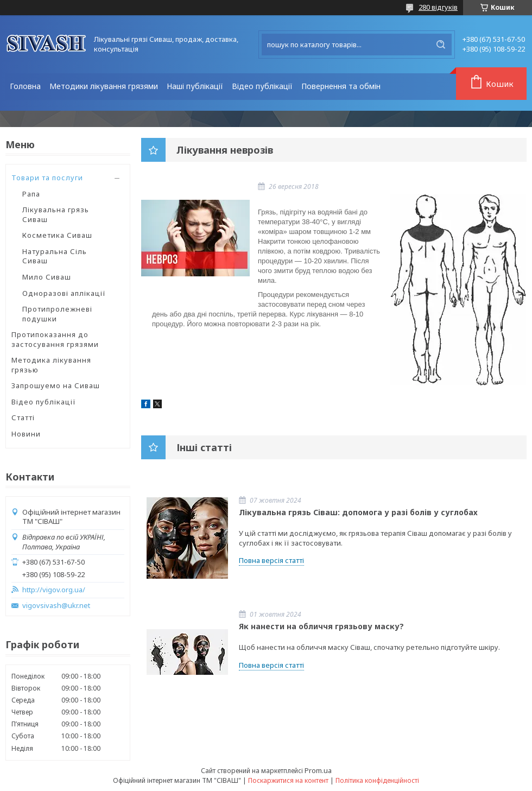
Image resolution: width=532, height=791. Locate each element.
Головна (25, 86)
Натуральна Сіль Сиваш (55, 256)
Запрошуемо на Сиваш (56, 385)
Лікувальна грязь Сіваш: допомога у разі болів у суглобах (358, 512)
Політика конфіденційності (377, 780)
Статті (23, 417)
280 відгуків (438, 7)
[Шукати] (441, 45)
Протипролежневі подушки (57, 314)
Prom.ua (318, 770)
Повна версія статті (271, 560)
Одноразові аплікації (64, 293)
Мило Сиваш (47, 277)
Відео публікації (262, 86)
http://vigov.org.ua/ (54, 590)
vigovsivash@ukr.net (56, 606)
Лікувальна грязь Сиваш (56, 214)
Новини (26, 434)
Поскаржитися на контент (288, 780)
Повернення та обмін (341, 86)
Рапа (31, 194)
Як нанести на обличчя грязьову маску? (321, 626)
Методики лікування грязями (104, 86)
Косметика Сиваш (57, 235)
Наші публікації (195, 86)
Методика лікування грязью (51, 365)
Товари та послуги (47, 178)
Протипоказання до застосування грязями (55, 339)
